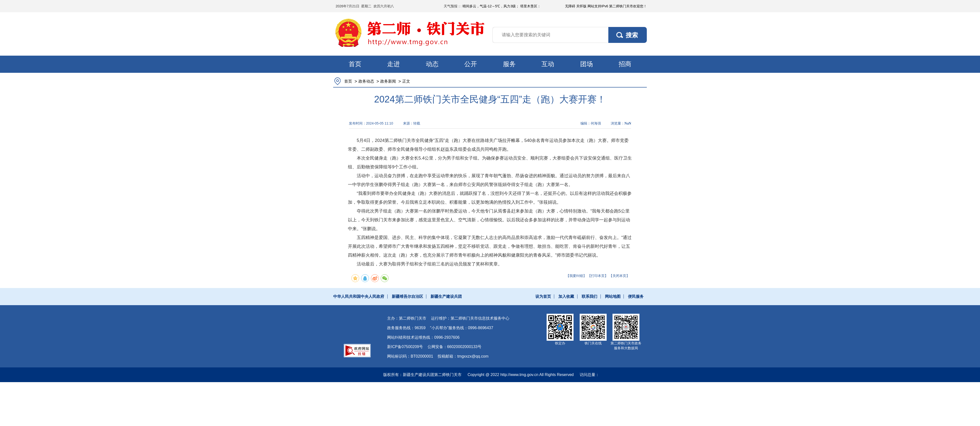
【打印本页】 (598, 276)
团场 (587, 64)
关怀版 (581, 6)
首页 (355, 64)
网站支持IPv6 (598, 6)
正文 (406, 81)
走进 (393, 64)
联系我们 (589, 296)
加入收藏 (566, 296)
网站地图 (613, 296)
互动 (548, 64)
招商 (625, 64)
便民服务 (636, 296)
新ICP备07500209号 (405, 347)
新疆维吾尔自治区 (407, 296)
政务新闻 (388, 81)
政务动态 (366, 81)
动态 (432, 64)
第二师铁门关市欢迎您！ (628, 6)
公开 (471, 64)
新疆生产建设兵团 (446, 296)
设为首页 (543, 296)
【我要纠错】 (576, 276)
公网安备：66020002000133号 (455, 347)
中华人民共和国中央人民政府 (359, 296)
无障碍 (570, 6)
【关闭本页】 (619, 276)
